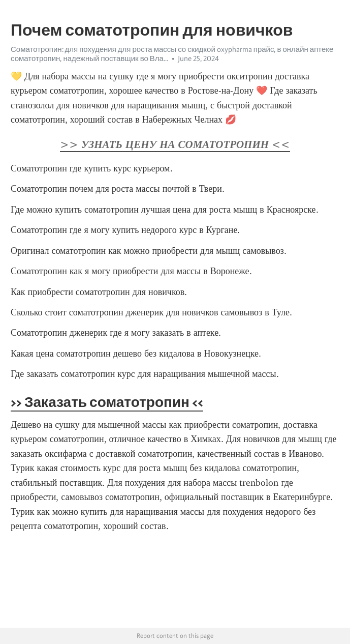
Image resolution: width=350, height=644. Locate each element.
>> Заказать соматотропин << (107, 402)
